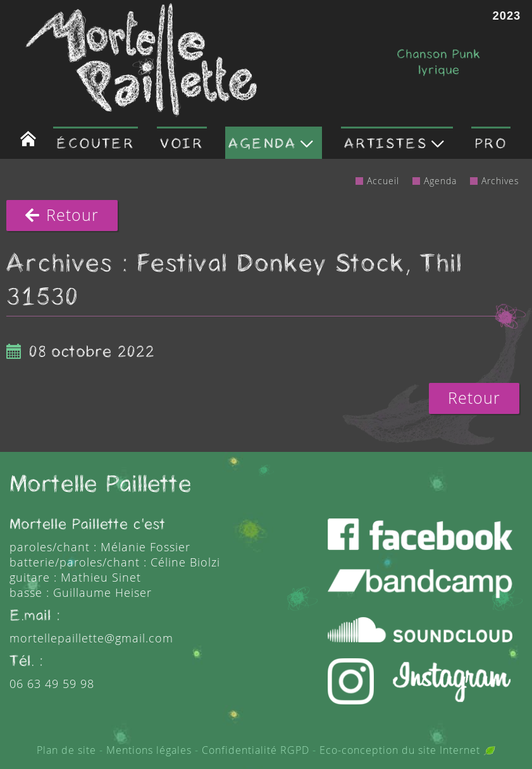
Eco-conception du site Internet (407, 750)
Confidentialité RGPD (256, 750)
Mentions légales (149, 750)
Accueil (383, 181)
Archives (500, 181)
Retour (62, 215)
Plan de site (66, 750)
